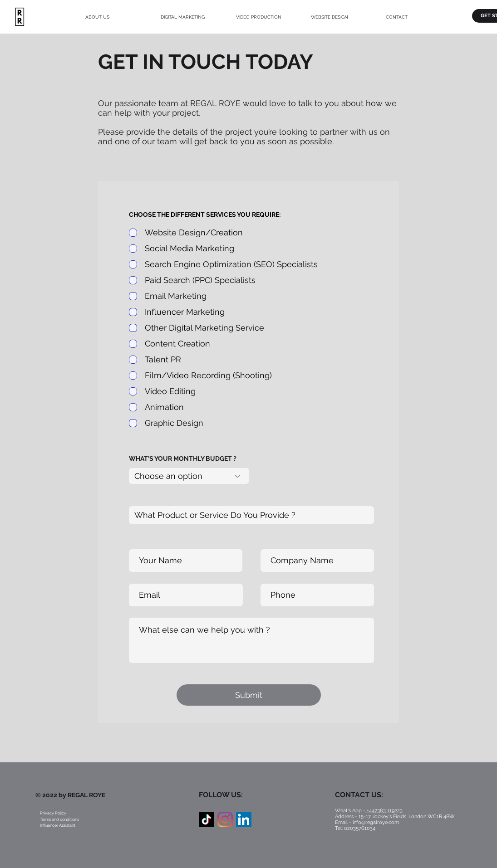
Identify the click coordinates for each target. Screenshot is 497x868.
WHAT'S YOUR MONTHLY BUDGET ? (183, 458)
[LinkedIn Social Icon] (244, 819)
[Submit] (249, 695)
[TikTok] (207, 819)
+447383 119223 (385, 811)
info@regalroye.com (376, 822)
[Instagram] (225, 819)
